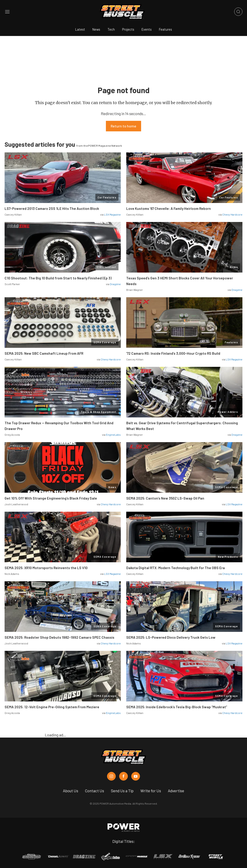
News (96, 29)
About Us (71, 791)
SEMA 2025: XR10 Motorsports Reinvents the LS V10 (46, 568)
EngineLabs (113, 435)
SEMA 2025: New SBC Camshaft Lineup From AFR (44, 353)
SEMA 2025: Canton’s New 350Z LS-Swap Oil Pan (165, 498)
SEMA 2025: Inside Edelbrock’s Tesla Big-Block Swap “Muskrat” (177, 707)
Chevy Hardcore (232, 214)
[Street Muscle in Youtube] (136, 776)
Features (165, 29)
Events (147, 29)
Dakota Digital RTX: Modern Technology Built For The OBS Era (176, 568)
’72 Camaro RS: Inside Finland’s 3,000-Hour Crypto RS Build (173, 353)
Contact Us (95, 791)
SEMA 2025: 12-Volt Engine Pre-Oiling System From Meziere (52, 707)
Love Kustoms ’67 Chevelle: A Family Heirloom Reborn (169, 208)
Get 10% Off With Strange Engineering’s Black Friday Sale (51, 498)
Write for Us (151, 791)
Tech (111, 29)
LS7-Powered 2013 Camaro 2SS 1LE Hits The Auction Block (52, 208)
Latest (80, 29)
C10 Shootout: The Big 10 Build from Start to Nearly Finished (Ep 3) (58, 278)
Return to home (123, 126)
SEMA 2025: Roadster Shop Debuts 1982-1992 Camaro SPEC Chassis (59, 637)
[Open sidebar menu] (7, 12)
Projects (128, 29)
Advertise (176, 791)
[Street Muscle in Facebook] (123, 776)
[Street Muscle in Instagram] (111, 776)
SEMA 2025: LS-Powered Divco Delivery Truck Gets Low (171, 637)
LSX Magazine (112, 214)
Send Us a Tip (122, 791)
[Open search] (238, 12)
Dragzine (115, 284)
